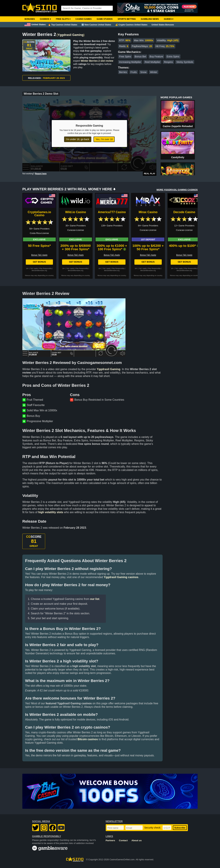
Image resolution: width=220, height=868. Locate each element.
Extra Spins (173, 57)
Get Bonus (39, 262)
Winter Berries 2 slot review (97, 61)
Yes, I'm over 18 (104, 139)
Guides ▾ (169, 19)
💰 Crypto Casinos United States (131, 25)
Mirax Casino (148, 212)
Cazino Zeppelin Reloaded (178, 126)
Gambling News (150, 19)
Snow (143, 72)
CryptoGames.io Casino (39, 214)
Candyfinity (178, 157)
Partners (110, 840)
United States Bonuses (163, 25)
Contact (123, 840)
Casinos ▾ (45, 19)
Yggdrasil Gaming (71, 35)
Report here (41, 174)
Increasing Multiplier (130, 62)
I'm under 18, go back (78, 139)
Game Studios (105, 19)
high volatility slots (51, 512)
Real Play (150, 174)
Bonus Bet (140, 57)
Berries (123, 72)
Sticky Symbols (185, 62)
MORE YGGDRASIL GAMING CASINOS (177, 190)
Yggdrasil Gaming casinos (121, 577)
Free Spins (125, 57)
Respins (168, 62)
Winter (154, 72)
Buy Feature (156, 57)
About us (137, 840)
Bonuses (30, 19)
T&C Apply (34, 268)
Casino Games (84, 19)
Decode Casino (184, 212)
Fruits (134, 72)
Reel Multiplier (153, 62)
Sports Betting (127, 19)
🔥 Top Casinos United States (63, 25)
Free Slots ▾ (63, 19)
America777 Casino (112, 212)
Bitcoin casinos (88, 739)
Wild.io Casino (76, 212)
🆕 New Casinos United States (96, 25)
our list (95, 599)
